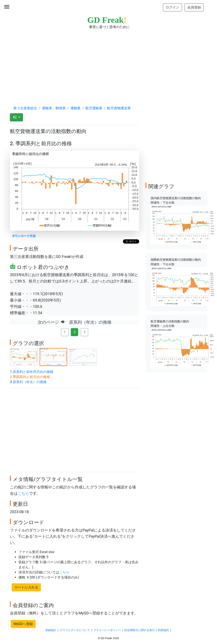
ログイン (172, 7)
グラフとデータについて (75, 630)
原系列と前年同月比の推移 (33, 372)
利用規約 (163, 630)
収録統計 (51, 630)
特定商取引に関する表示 (140, 630)
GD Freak (107, 20)
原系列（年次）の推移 (30, 382)
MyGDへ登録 (23, 624)
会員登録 (194, 7)
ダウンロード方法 (24, 236)
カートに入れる (26, 587)
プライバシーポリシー (107, 630)
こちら (23, 493)
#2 (15, 117)
